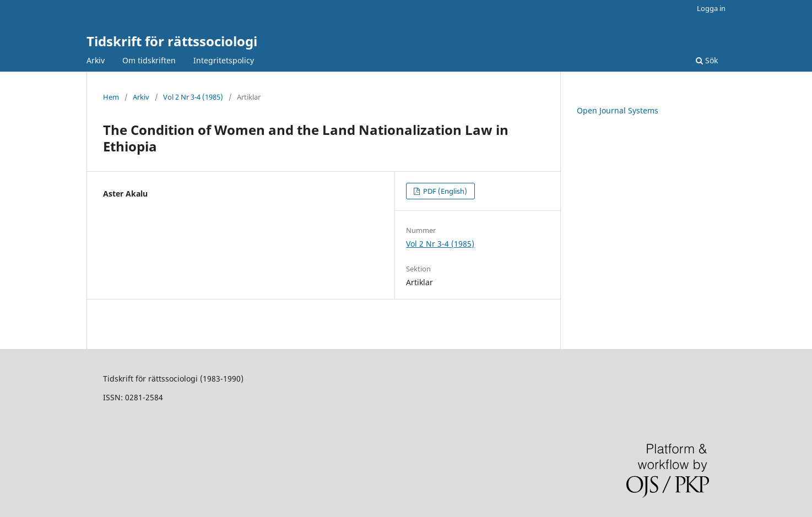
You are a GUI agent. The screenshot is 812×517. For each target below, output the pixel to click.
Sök (707, 60)
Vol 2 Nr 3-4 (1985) (193, 97)
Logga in (711, 8)
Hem (111, 97)
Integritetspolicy (224, 60)
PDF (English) (444, 191)
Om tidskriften (149, 60)
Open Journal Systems (618, 110)
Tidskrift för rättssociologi (172, 41)
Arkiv (96, 60)
